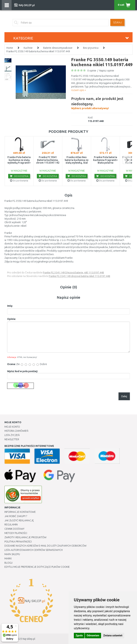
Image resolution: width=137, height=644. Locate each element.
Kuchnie (28, 48)
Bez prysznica (91, 48)
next (127, 160)
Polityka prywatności (18, 542)
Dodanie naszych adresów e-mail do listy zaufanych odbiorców (45, 546)
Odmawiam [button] (93, 635)
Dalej (124, 396)
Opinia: (11, 319)
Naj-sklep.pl (29, 639)
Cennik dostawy (14, 529)
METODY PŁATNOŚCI (16, 533)
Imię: (10, 306)
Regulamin (11, 525)
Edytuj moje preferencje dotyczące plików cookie (37, 567)
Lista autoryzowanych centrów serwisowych (34, 550)
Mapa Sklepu (12, 554)
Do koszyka (19, 176)
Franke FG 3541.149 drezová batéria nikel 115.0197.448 (79, 276)
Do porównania (19, 181)
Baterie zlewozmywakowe (58, 48)
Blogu (8, 563)
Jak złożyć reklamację (19, 520)
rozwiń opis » (78, 90)
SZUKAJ (117, 22)
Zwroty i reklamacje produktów (25, 537)
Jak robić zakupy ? (16, 516)
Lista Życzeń (12, 435)
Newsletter (12, 439)
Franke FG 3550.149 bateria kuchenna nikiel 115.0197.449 (38, 51)
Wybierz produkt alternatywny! (102, 103)
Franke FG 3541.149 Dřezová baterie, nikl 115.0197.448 (73, 273)
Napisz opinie (107, 71)
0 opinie (92, 71)
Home (10, 48)
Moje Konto (12, 427)
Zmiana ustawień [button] (113, 635)
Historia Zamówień (16, 431)
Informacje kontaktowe (20, 512)
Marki (8, 558)
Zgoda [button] (79, 635)
